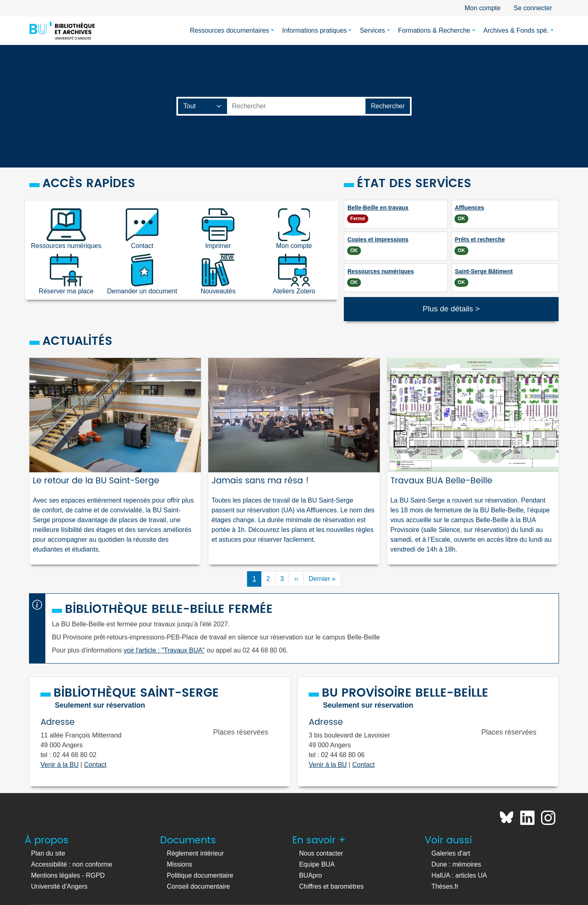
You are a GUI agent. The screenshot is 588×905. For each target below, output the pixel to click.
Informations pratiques (314, 30)
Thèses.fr (445, 886)
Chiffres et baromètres (331, 886)
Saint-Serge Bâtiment (484, 271)
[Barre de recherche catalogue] (296, 106)
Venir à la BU (59, 765)
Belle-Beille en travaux (378, 208)
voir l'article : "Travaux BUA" (164, 650)
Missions (179, 864)
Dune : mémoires (456, 864)
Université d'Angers (59, 886)
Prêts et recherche (480, 239)
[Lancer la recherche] (388, 106)
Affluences (470, 208)
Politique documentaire (200, 875)
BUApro (310, 875)
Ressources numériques (381, 271)
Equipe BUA (317, 864)
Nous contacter (321, 853)
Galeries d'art (451, 853)
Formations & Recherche (434, 30)
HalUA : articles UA (459, 875)
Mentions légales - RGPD (68, 875)
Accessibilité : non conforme (72, 864)
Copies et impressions (378, 239)
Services (372, 30)
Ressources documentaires (229, 30)
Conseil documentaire (198, 886)
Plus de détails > (451, 309)
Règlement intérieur (195, 853)
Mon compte (483, 8)
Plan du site (48, 853)
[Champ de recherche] (203, 106)
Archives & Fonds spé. (516, 30)
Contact (95, 765)
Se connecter (533, 8)
